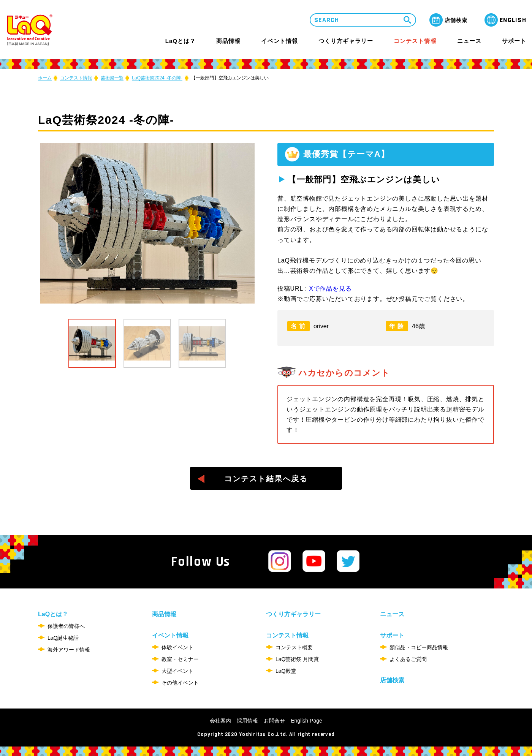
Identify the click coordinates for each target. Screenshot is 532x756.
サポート (514, 41)
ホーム (45, 78)
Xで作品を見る (330, 289)
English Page (306, 721)
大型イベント (177, 671)
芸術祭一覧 (112, 78)
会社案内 (220, 721)
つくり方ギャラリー (346, 41)
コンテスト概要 (294, 647)
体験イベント (177, 647)
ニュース (469, 41)
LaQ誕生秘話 (63, 638)
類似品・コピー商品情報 (419, 647)
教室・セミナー (180, 659)
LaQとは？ (180, 41)
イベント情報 (279, 41)
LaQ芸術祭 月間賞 (297, 659)
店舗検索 (392, 680)
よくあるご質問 (408, 659)
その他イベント (180, 683)
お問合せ (274, 721)
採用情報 (247, 721)
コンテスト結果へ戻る (266, 479)
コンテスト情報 (415, 41)
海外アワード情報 (69, 650)
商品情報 (228, 41)
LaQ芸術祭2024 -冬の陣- (157, 78)
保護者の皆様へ (66, 626)
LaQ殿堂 (286, 671)
